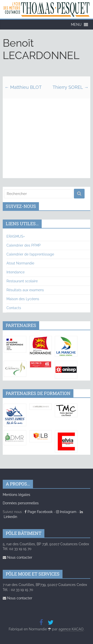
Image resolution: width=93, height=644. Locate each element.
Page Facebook (39, 512)
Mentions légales (16, 495)
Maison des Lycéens (23, 299)
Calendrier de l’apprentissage (30, 254)
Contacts (14, 308)
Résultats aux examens (25, 290)
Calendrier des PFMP (24, 245)
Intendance (15, 272)
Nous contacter (17, 557)
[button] (76, 25)
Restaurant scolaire (22, 281)
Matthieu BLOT (23, 87)
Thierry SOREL (71, 87)
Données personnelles (21, 503)
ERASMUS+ (16, 236)
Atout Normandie (20, 263)
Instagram (66, 512)
